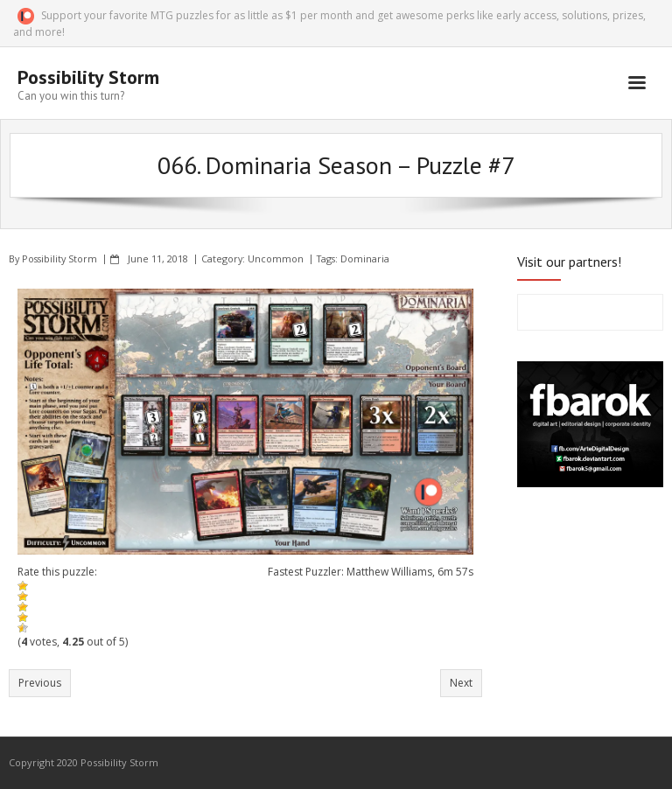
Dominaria (365, 258)
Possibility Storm (59, 258)
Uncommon (276, 258)
